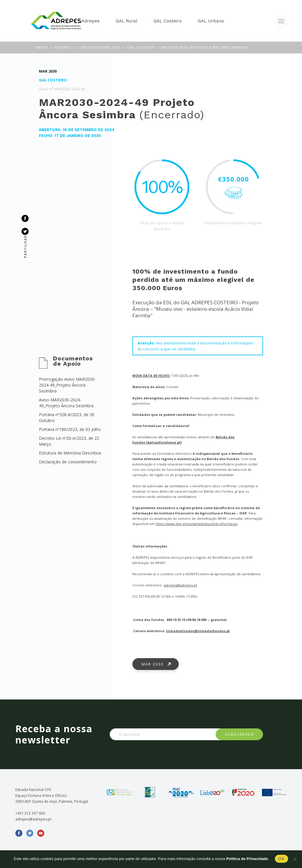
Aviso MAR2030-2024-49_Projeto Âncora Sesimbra (66, 403)
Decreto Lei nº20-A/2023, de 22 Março (69, 441)
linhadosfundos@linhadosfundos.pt (198, 631)
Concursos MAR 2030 (99, 47)
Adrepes (91, 21)
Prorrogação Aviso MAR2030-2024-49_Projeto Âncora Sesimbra (67, 385)
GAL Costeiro (168, 21)
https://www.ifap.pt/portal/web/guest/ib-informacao (197, 524)
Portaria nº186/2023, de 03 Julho (70, 429)
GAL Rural (127, 21)
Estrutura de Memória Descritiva (70, 453)
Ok (282, 859)
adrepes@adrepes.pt (180, 585)
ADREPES (63, 47)
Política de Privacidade (247, 859)
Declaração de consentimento (68, 462)
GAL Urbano (211, 21)
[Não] (295, 859)
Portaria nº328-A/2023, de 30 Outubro (67, 417)
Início (42, 47)
